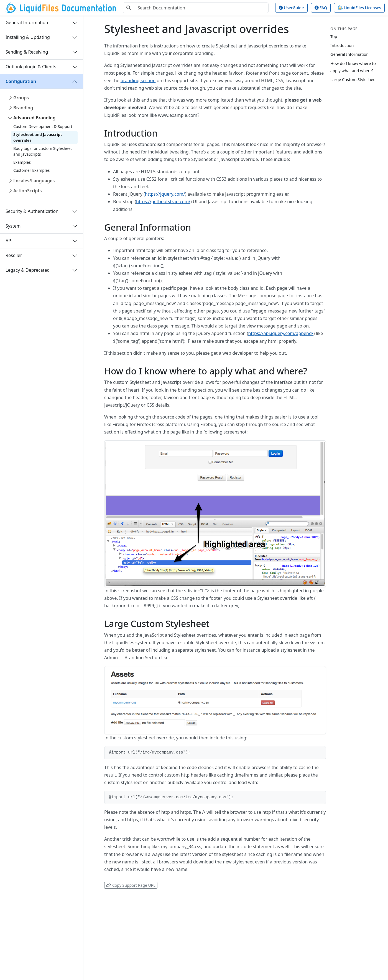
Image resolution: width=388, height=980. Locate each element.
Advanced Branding (34, 118)
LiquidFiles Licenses (359, 8)
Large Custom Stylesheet (354, 80)
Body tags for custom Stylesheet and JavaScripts (43, 151)
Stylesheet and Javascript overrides (38, 137)
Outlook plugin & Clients (31, 67)
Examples (22, 162)
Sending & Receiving (27, 52)
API (9, 241)
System (13, 226)
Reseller (14, 255)
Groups (21, 98)
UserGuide (291, 8)
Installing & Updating (28, 37)
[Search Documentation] (201, 8)
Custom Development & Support (43, 126)
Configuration (21, 81)
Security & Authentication (32, 211)
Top (334, 36)
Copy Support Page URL (131, 885)
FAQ (321, 8)
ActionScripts (28, 191)
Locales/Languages (34, 181)
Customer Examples (31, 170)
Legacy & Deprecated (28, 270)
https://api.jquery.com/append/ (281, 333)
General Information (27, 22)
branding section (138, 80)
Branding (23, 108)
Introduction (342, 45)
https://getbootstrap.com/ (163, 201)
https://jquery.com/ (165, 194)
